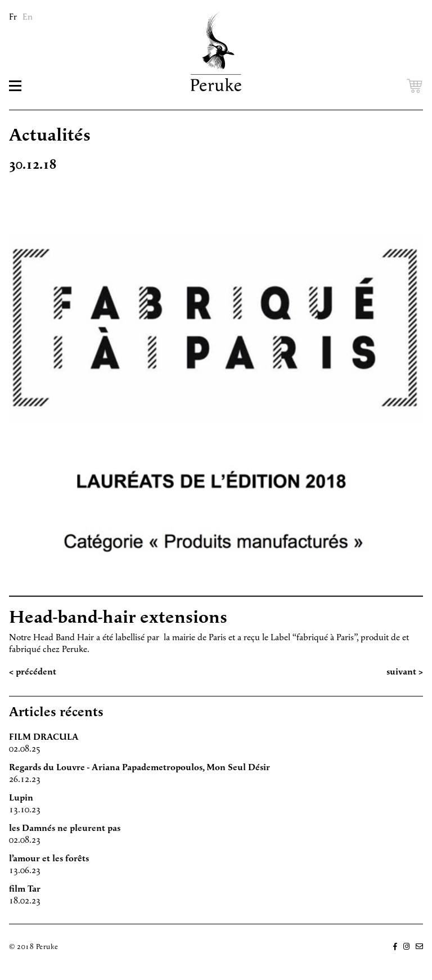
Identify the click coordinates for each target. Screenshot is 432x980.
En (28, 17)
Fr (13, 17)
